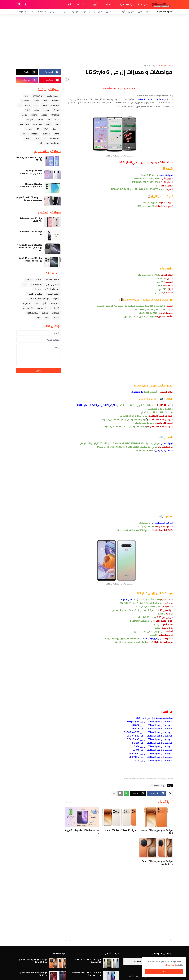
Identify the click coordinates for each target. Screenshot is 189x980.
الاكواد (56, 299)
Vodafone (55, 138)
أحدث (169, 940)
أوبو (123, 11)
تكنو (26, 11)
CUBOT (28, 138)
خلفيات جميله (36, 284)
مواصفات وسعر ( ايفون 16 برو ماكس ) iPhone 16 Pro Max (30, 248)
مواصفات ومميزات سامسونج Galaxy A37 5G (31, 172)
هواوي (108, 11)
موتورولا (75, 11)
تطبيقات (80, 4)
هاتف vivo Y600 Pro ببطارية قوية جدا (82, 832)
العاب (37, 303)
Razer (25, 134)
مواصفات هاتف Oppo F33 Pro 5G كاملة (33, 974)
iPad (57, 124)
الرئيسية (142, 4)
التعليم (56, 318)
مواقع (45, 313)
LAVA (46, 129)
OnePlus (42, 11)
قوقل (66, 11)
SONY (28, 110)
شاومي (131, 11)
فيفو (116, 11)
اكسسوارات (28, 308)
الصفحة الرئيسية (166, 66)
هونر (100, 11)
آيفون (140, 11)
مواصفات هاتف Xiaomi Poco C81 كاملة (87, 961)
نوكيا (84, 11)
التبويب (94, 4)
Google (30, 120)
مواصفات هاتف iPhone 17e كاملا (31, 220)
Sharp (56, 134)
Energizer (38, 124)
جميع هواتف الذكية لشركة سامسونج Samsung (29, 199)
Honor (36, 101)
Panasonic (25, 124)
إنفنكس (92, 11)
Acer (38, 138)
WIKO (49, 124)
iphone (34, 115)
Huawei (56, 101)
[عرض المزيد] (114, 793)
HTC (33, 11)
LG (151, 786)
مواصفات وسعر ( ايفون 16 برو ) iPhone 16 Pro (30, 259)
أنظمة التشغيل (53, 294)
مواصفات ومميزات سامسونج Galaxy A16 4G (31, 185)
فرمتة (39, 280)
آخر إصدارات (41, 308)
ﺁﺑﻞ (44, 303)
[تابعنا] (20, 12)
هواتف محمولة (126, 4)
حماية (47, 318)
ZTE (59, 11)
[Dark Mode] (26, 4)
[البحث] (19, 4)
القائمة (108, 4)
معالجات (55, 313)
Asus (37, 110)
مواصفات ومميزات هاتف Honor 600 (157, 832)
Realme (26, 101)
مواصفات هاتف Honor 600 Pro (120, 830)
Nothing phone (52, 143)
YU (45, 138)
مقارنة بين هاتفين (35, 294)
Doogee (35, 134)
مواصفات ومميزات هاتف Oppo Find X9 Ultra (157, 863)
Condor (40, 120)
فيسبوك (27, 303)
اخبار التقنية (54, 303)
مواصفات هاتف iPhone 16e (31, 233)
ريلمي (52, 11)
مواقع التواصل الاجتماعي (38, 299)
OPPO (45, 101)
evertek (46, 134)
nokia (28, 105)
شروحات (68, 4)
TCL (38, 129)
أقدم (69, 940)
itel (40, 143)
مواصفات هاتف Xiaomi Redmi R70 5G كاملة (87, 974)
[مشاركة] (67, 79)
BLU (57, 120)
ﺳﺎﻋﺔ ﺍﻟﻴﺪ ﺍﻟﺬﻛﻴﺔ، (52, 289)
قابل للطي (54, 308)
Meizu (24, 115)
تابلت (25, 284)
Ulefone (29, 129)
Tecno (56, 110)
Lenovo (46, 110)
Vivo (27, 96)
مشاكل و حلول (52, 284)
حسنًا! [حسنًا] (164, 971)
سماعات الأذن (32, 313)
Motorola (55, 105)
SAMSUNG (37, 96)
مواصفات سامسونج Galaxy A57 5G (29, 159)
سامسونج (149, 11)
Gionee (56, 129)
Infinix (44, 105)
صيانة (38, 318)
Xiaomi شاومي (52, 96)
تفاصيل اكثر (172, 965)
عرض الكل (69, 802)
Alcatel (44, 115)
